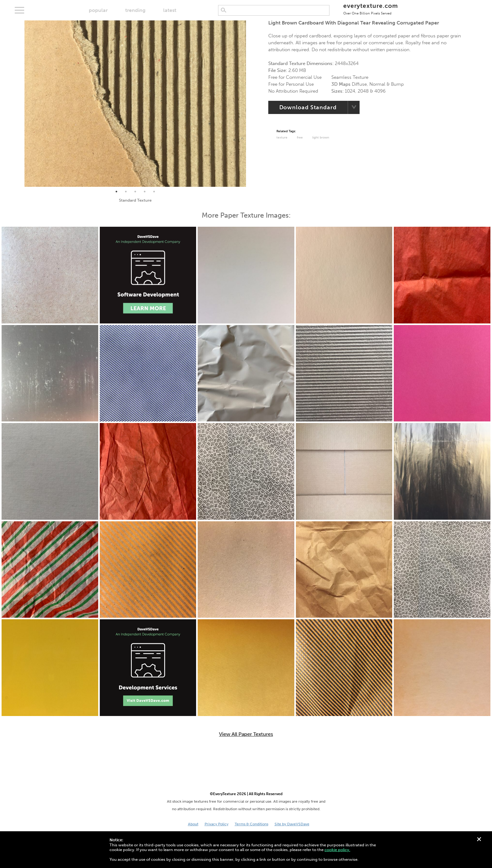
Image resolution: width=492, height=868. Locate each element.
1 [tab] (116, 192)
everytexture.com (370, 9)
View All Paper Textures (246, 734)
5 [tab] (154, 192)
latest (170, 10)
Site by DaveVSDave (292, 824)
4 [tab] (145, 192)
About (193, 824)
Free (300, 138)
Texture (282, 138)
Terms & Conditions (251, 824)
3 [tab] (135, 192)
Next (251, 104)
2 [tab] (126, 192)
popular (98, 10)
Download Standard (308, 107)
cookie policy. (337, 850)
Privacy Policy (217, 824)
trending (135, 10)
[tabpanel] (135, 104)
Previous (20, 104)
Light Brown (321, 138)
